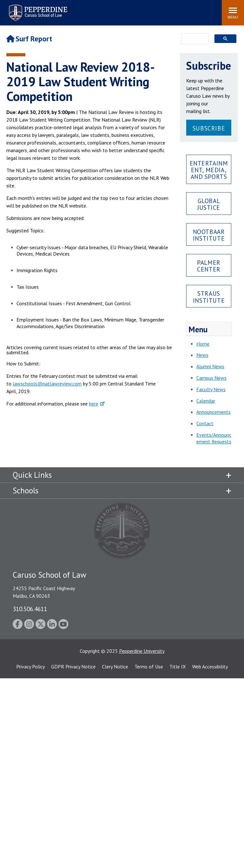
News (202, 355)
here (94, 404)
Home (203, 344)
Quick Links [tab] (32, 475)
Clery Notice (115, 667)
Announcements (213, 412)
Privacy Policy (30, 667)
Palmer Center (209, 266)
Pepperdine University (142, 651)
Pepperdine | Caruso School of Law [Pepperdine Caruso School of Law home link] (37, 9)
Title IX (178, 667)
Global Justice (209, 204)
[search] (193, 39)
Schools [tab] (26, 490)
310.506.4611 (30, 609)
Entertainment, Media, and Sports (209, 170)
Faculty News (211, 389)
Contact (205, 423)
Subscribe (209, 128)
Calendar (206, 401)
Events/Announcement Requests (214, 438)
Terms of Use (149, 667)
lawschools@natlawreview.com (47, 384)
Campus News (211, 378)
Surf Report (29, 39)
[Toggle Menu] (233, 13)
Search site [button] (131, 10)
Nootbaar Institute (209, 235)
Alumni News (210, 366)
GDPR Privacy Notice (73, 667)
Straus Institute (209, 297)
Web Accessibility (210, 667)
